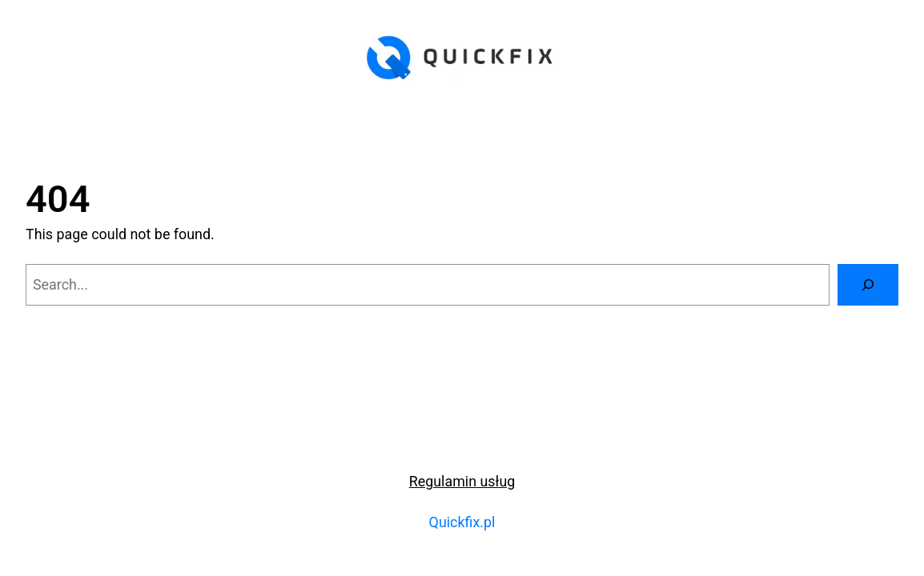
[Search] (868, 285)
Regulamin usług (462, 481)
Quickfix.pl (462, 522)
